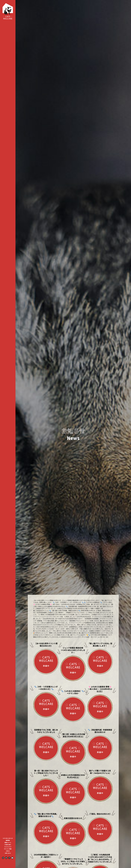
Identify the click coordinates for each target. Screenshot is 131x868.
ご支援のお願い (8, 845)
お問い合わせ (8, 853)
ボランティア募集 (8, 849)
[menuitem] (8, 838)
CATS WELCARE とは (8, 838)
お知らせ (8, 851)
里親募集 (8, 840)
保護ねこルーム (8, 842)
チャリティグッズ (8, 847)
